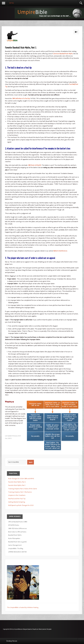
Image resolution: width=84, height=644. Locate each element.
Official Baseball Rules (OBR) (18, 522)
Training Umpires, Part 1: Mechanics (20, 492)
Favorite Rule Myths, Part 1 (17, 485)
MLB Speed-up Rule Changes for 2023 (21, 505)
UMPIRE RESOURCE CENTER (17, 552)
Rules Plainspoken (14, 538)
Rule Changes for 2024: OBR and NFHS (21, 479)
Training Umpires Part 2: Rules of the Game (23, 489)
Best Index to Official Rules (17, 532)
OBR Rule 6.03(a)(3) (34, 165)
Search (31, 462)
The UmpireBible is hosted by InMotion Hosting (23, 607)
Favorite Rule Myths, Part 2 (17, 482)
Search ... (7, 460)
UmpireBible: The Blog (16, 548)
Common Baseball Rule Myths (63, 54)
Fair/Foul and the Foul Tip (17, 499)
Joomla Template (47, 629)
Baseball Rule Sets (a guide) (17, 542)
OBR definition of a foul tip (21, 98)
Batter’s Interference (60, 251)
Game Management (15, 545)
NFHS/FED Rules (14, 525)
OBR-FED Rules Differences (17, 528)
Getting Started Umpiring (17, 502)
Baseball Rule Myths (15, 535)
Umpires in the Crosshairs (17, 495)
